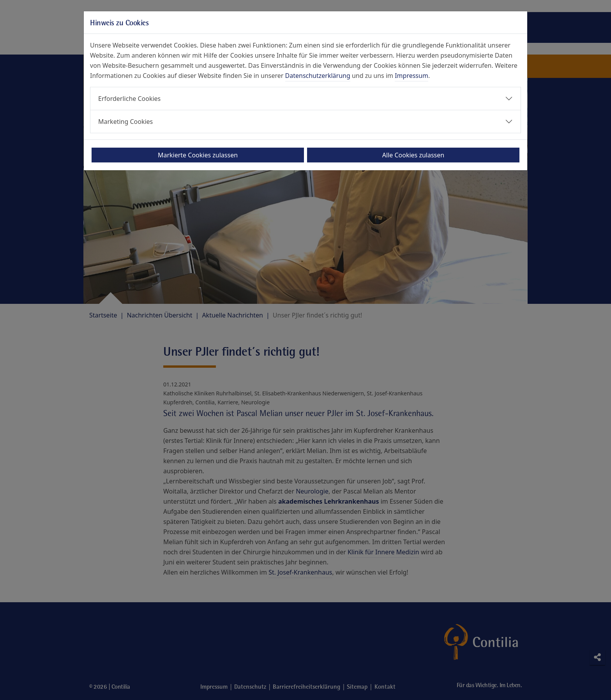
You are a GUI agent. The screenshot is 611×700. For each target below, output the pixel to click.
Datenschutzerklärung (318, 76)
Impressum (411, 76)
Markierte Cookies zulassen (198, 155)
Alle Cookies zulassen (413, 155)
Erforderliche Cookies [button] (129, 99)
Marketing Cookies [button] (125, 122)
